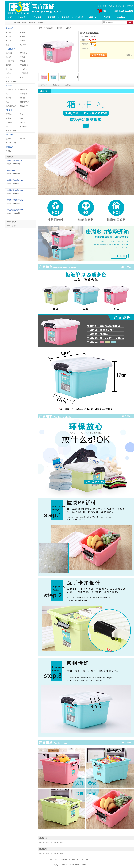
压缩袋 (38, 22)
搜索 (130, 22)
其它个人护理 (11, 143)
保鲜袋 (8, 57)
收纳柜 (8, 41)
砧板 (22, 118)
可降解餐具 (24, 65)
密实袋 (23, 61)
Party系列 (24, 69)
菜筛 (22, 114)
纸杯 (34, 22)
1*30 (93, 45)
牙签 (8, 77)
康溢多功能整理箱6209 (15, 210)
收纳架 (23, 37)
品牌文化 (93, 17)
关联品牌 (107, 17)
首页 (10, 17)
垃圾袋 (23, 57)
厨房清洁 (9, 114)
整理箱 (24, 22)
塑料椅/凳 (24, 90)
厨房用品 (65, 17)
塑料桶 (8, 98)
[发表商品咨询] (58, 854)
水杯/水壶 (24, 126)
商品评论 (56, 85)
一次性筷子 (24, 73)
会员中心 (112, 6)
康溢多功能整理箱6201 (15, 200)
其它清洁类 (24, 106)
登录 (100, 6)
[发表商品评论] (58, 843)
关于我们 (130, 6)
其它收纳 (23, 45)
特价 (43, 22)
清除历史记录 (11, 226)
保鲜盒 (8, 126)
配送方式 (85, 859)
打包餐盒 (9, 69)
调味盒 (23, 122)
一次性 (29, 22)
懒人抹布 (9, 73)
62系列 (68, 28)
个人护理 (79, 17)
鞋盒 (8, 45)
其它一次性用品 (12, 81)
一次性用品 (37, 17)
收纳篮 (8, 37)
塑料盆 (23, 98)
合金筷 (8, 118)
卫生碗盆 (9, 122)
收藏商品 (129, 55)
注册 (105, 6)
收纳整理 (22, 17)
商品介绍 (44, 85)
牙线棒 (23, 139)
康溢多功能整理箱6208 (15, 180)
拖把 (8, 102)
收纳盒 (23, 33)
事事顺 (8, 151)
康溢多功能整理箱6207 (15, 161)
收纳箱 (8, 33)
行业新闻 (121, 17)
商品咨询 (68, 85)
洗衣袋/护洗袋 (11, 106)
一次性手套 (10, 61)
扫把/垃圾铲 (24, 102)
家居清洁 (51, 17)
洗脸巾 (8, 139)
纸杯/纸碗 (9, 53)
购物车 (105, 11)
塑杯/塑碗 (24, 53)
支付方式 (75, 859)
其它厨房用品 (11, 130)
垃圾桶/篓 (24, 94)
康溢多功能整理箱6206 (15, 190)
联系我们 (64, 859)
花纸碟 (8, 65)
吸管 (22, 77)
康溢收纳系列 (11, 170)
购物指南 (121, 6)
